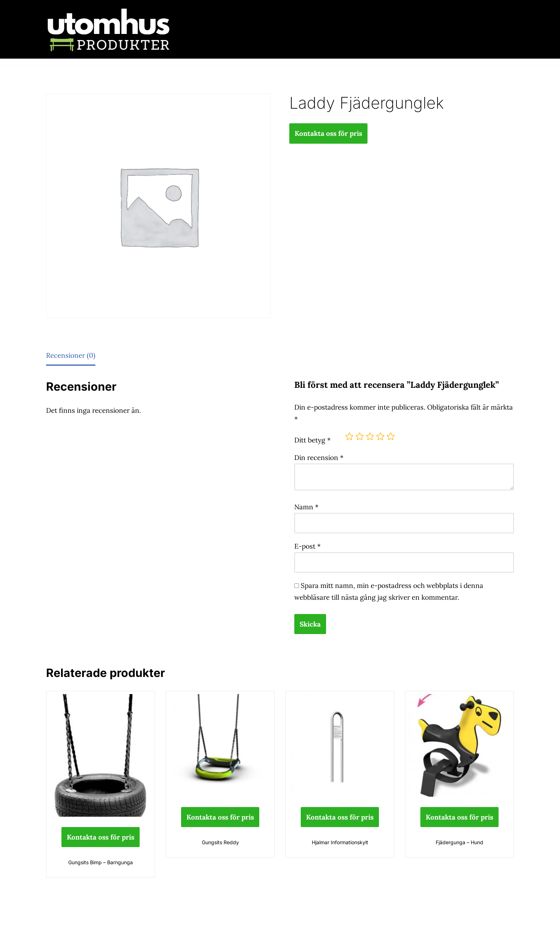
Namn (306, 507)
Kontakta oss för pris (328, 133)
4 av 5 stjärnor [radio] (380, 436)
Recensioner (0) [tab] (71, 355)
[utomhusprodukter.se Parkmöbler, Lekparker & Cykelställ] (109, 29)
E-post (307, 546)
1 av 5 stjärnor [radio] (349, 436)
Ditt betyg (312, 440)
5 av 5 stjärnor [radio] (391, 436)
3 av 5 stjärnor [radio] (370, 436)
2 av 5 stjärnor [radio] (360, 436)
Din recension (319, 457)
